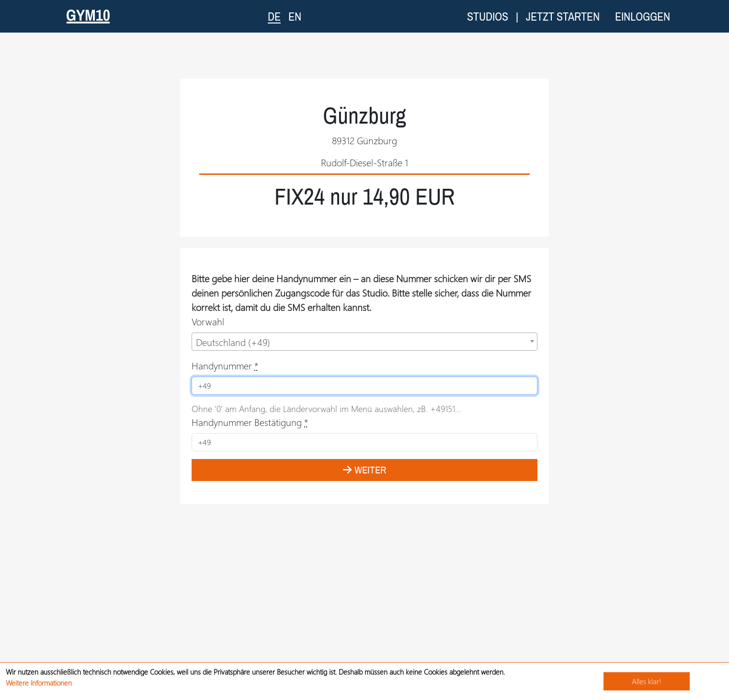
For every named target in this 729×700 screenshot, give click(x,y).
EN (295, 16)
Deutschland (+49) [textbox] (233, 342)
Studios (488, 16)
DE (274, 16)
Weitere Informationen (39, 683)
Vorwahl (208, 321)
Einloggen (643, 16)
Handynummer (225, 365)
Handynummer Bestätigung (250, 422)
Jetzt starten (563, 16)
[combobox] (364, 342)
